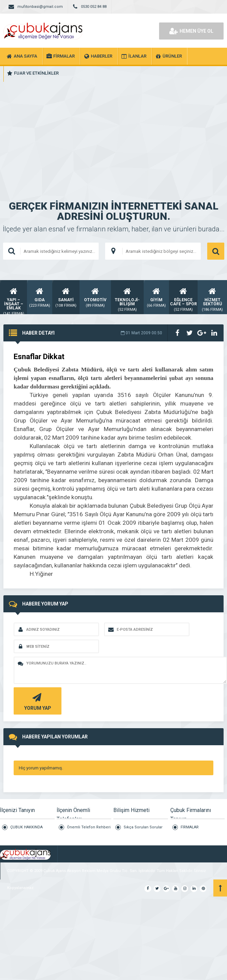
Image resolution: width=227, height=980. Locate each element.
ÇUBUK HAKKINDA (26, 827)
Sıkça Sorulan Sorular (143, 827)
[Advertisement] (114, 129)
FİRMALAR (190, 827)
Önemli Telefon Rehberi (89, 827)
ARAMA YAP (216, 251)
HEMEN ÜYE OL (191, 31)
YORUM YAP (37, 701)
